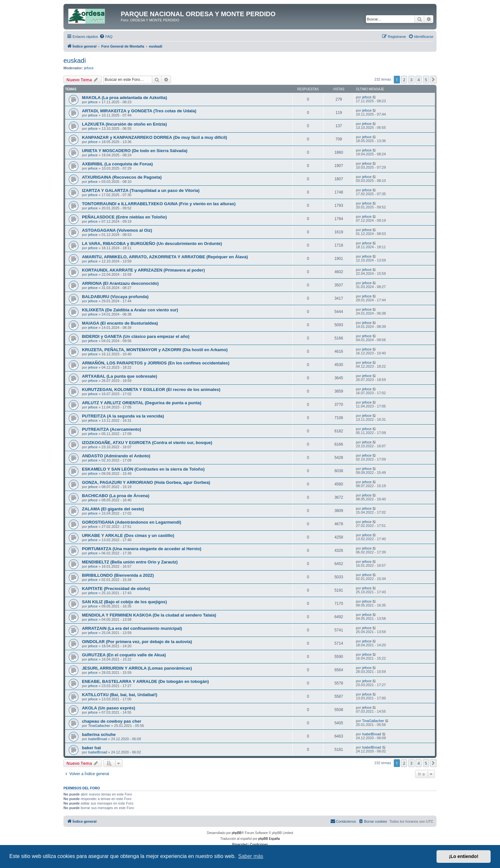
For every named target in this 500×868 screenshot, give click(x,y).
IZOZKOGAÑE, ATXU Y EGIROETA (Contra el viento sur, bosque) (147, 443)
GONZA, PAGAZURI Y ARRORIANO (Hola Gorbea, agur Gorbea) (146, 482)
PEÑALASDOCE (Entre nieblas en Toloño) (124, 217)
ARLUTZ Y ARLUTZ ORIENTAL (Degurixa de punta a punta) (142, 403)
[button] (433, 80)
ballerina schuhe (99, 734)
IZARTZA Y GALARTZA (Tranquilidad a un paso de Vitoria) (141, 190)
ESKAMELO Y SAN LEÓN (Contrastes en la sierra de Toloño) (143, 469)
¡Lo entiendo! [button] (464, 856)
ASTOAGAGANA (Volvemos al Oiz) (117, 230)
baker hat (91, 748)
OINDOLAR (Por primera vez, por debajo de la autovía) (137, 642)
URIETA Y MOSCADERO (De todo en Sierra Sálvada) (135, 151)
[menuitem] (106, 37)
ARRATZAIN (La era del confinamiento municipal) (132, 628)
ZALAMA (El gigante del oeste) (113, 509)
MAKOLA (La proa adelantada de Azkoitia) (125, 98)
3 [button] (411, 80)
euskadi (75, 61)
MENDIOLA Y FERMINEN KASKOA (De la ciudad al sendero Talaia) (149, 615)
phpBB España (269, 839)
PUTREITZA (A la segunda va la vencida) (123, 416)
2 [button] (404, 80)
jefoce (89, 68)
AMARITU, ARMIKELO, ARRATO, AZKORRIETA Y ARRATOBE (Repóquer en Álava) (165, 257)
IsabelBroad (98, 739)
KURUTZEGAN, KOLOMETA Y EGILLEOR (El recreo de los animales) (151, 389)
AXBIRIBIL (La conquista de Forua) (117, 164)
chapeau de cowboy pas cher (112, 721)
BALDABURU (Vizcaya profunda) (115, 297)
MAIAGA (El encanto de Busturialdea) (120, 323)
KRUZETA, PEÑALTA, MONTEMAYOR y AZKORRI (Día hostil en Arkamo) (155, 350)
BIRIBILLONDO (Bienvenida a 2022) (118, 575)
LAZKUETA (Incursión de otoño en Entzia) (124, 124)
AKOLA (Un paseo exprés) (108, 708)
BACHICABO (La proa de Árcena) (116, 496)
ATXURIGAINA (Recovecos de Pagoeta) (122, 177)
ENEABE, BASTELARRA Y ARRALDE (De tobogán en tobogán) (145, 681)
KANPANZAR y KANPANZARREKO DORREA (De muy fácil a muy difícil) (154, 137)
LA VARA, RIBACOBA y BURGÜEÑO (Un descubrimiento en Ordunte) (152, 244)
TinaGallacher (99, 726)
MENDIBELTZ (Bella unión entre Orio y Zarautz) (130, 562)
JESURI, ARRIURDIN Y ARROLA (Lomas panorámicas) (137, 668)
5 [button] (426, 80)
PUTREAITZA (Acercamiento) (112, 429)
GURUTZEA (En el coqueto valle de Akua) (124, 655)
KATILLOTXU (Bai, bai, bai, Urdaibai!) (120, 695)
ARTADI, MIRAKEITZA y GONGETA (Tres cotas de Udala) (139, 111)
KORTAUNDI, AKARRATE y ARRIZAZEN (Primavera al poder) (143, 270)
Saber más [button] (251, 856)
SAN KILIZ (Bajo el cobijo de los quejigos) (124, 602)
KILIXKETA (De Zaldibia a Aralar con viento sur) (130, 310)
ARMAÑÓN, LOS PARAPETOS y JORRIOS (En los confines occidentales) (156, 363)
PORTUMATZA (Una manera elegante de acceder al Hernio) (142, 549)
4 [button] (419, 80)
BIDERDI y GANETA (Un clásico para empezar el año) (136, 336)
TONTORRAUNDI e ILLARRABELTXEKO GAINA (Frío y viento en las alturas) (159, 204)
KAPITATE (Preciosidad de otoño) (116, 589)
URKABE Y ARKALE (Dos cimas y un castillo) (128, 535)
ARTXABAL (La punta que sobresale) (119, 376)
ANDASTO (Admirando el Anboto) (116, 456)
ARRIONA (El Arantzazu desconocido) (120, 283)
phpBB (237, 833)
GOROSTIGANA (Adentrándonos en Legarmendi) (132, 522)
